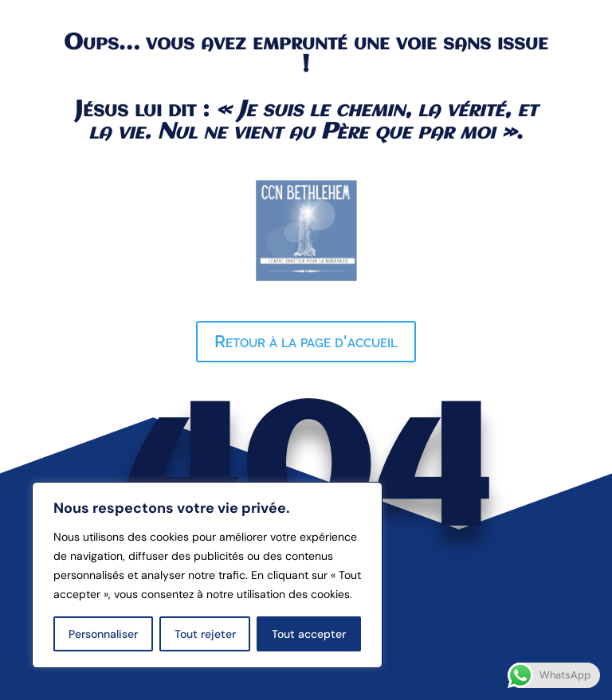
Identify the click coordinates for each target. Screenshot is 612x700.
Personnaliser (103, 634)
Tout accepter (309, 634)
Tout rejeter (205, 634)
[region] (207, 575)
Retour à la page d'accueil (306, 341)
